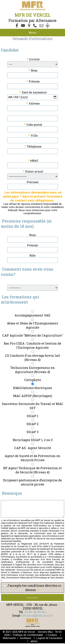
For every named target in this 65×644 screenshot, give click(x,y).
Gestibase (25, 639)
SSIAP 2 (32, 425)
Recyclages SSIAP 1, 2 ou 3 (33, 441)
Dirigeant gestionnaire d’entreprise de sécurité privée (32, 483)
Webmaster (9, 639)
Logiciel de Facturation (49, 639)
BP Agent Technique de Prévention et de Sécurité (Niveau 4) (32, 471)
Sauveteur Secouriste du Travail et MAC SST (33, 407)
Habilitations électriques (32, 388)
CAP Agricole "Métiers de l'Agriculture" (32, 336)
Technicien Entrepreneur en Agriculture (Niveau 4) (32, 370)
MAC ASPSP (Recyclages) (33, 396)
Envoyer (33, 598)
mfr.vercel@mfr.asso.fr (37, 616)
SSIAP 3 (32, 433)
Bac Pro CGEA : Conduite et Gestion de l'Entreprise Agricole (32, 346)
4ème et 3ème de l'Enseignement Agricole (32, 326)
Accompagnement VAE (32, 316)
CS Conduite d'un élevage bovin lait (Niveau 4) (33, 358)
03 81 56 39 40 (35, 613)
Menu (33, 32)
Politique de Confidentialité (28, 636)
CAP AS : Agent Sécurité (33, 449)
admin (34, 642)
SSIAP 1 (32, 417)
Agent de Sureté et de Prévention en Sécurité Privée (32, 459)
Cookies (52, 636)
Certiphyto (33, 380)
